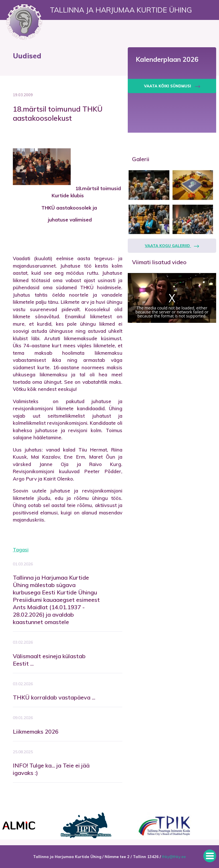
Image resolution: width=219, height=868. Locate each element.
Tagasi (21, 550)
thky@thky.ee (174, 857)
